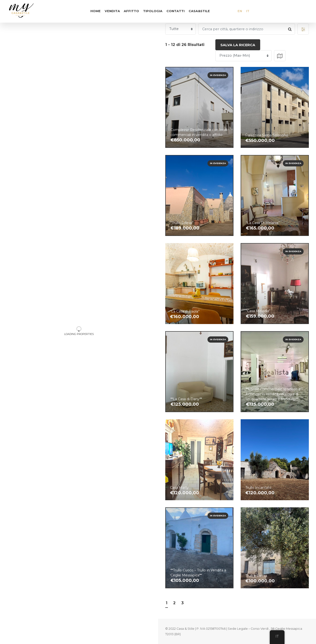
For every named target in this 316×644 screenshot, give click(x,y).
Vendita (112, 11)
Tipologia (153, 11)
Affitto (131, 11)
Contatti (176, 11)
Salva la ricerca (238, 45)
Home (96, 11)
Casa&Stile (199, 11)
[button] (303, 29)
